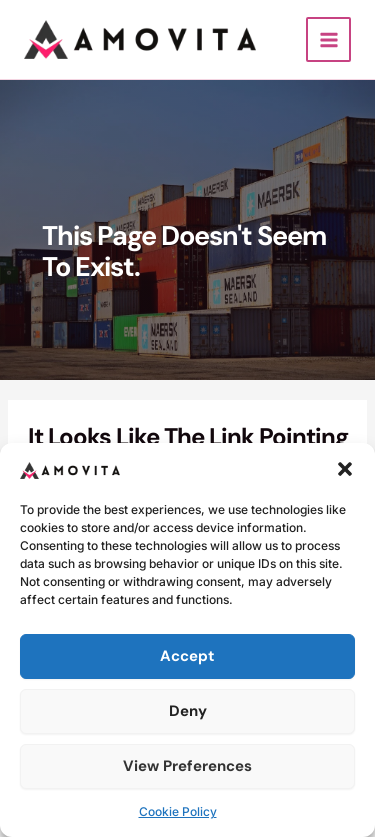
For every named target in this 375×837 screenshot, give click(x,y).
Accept (187, 656)
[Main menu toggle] (328, 39)
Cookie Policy (178, 811)
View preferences (187, 766)
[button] (345, 469)
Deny (188, 711)
